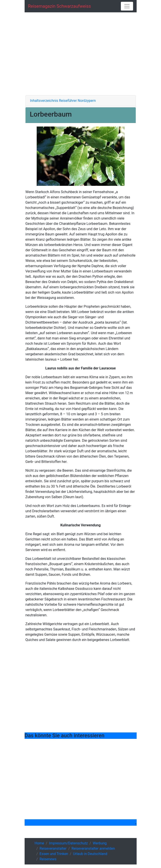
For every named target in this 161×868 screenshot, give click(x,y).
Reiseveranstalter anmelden (93, 848)
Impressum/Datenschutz (68, 843)
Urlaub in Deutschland (90, 854)
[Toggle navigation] (127, 6)
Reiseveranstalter (53, 848)
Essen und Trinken (54, 854)
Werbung (100, 843)
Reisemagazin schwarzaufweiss (60, 6)
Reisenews (48, 859)
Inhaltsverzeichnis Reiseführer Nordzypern (63, 101)
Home (39, 843)
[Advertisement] (81, 54)
